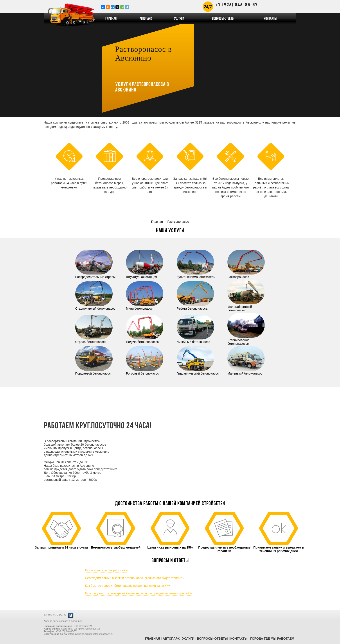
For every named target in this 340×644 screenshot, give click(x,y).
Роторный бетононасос (145, 372)
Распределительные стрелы (95, 275)
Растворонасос (246, 275)
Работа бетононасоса (195, 307)
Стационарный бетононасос (95, 307)
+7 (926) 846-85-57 (237, 4)
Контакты (270, 19)
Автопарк (146, 19)
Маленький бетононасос (246, 372)
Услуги (179, 19)
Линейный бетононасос (195, 340)
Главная (111, 19)
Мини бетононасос (145, 307)
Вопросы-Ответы (223, 19)
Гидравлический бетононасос (198, 372)
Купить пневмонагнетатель (196, 275)
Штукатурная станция (145, 275)
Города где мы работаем (272, 639)
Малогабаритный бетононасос (246, 307)
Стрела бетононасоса (94, 340)
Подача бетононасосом (145, 340)
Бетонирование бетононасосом (246, 340)
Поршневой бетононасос (94, 372)
